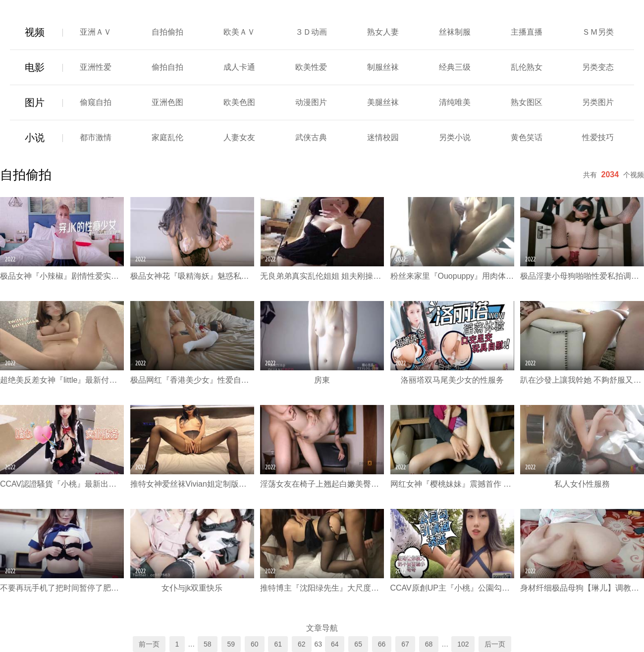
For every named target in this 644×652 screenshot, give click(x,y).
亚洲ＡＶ (96, 32)
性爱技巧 (598, 137)
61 (278, 644)
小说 (35, 138)
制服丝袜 (383, 67)
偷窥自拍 (96, 102)
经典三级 (455, 67)
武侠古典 (311, 137)
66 (382, 644)
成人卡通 (239, 67)
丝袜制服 (455, 32)
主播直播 (527, 32)
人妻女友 (239, 137)
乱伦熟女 (527, 67)
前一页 (149, 644)
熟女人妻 (383, 32)
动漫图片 (311, 102)
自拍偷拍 (167, 32)
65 (358, 644)
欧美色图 (239, 102)
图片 (35, 102)
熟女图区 (527, 102)
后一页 (495, 644)
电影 (35, 67)
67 (405, 644)
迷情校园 (383, 137)
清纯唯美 (455, 102)
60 (255, 644)
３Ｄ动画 (311, 32)
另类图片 (598, 102)
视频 (35, 32)
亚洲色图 (167, 102)
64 (335, 644)
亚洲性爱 (96, 67)
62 (302, 644)
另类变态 (598, 67)
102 (463, 644)
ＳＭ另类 (598, 32)
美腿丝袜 (383, 102)
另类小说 (455, 137)
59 (231, 644)
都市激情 (96, 137)
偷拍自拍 (167, 67)
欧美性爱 (311, 67)
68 (429, 644)
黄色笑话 (527, 137)
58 (208, 644)
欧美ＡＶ (239, 32)
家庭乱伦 (167, 137)
